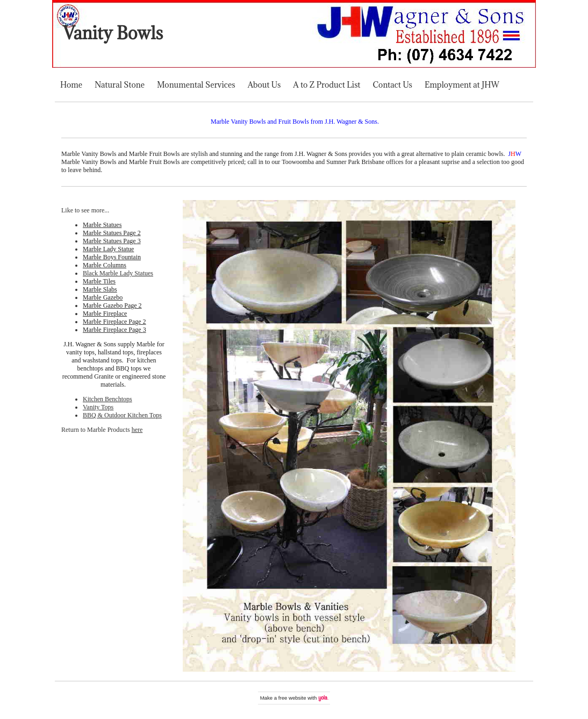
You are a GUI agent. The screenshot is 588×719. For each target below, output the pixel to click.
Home (71, 85)
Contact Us (393, 85)
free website (292, 698)
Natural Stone (120, 85)
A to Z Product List (327, 85)
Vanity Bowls (113, 33)
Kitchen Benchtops (107, 399)
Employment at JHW (462, 85)
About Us (264, 85)
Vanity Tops (98, 407)
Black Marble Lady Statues (118, 273)
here (137, 430)
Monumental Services (196, 85)
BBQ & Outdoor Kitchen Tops (122, 415)
